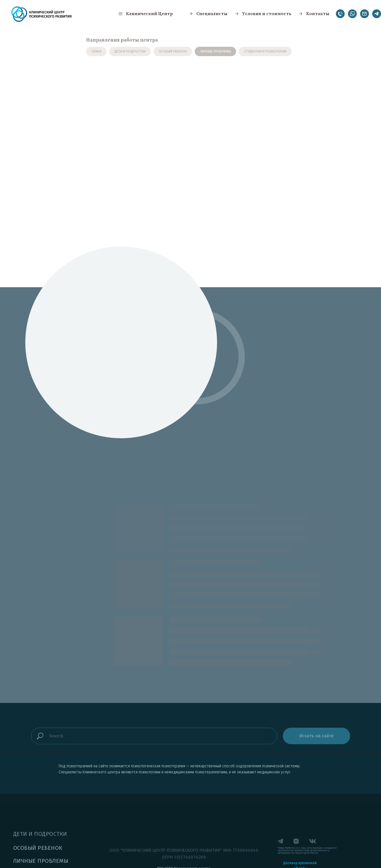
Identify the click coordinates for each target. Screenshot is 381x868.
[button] (145, 14)
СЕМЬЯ (96, 51)
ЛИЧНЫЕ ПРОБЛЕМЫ (215, 51)
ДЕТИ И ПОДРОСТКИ (130, 51)
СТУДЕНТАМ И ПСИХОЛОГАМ (265, 51)
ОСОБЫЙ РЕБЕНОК (173, 51)
